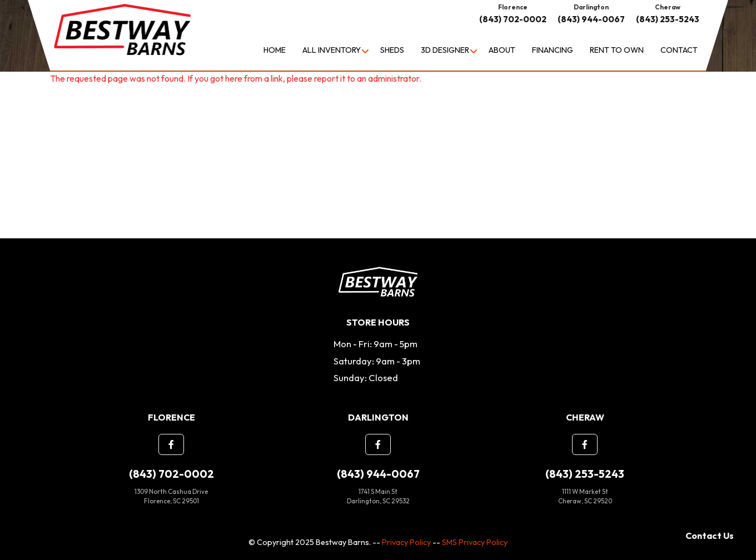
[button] (171, 444)
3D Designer (445, 50)
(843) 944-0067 (591, 19)
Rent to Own (617, 50)
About (502, 50)
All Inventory (332, 50)
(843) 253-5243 (668, 19)
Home (275, 50)
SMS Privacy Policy (475, 542)
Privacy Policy (406, 542)
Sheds (392, 50)
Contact (679, 50)
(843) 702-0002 (513, 19)
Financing (553, 50)
